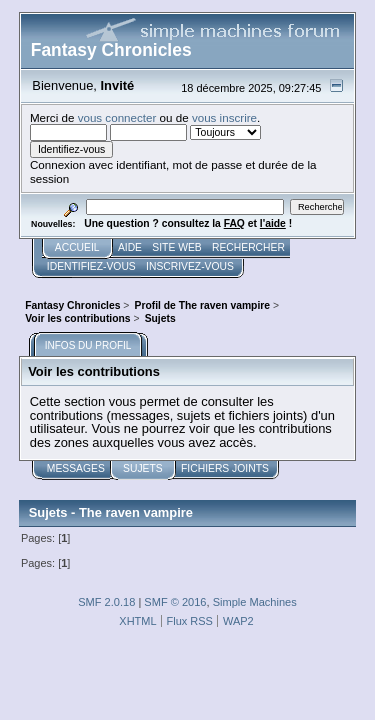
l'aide (273, 223)
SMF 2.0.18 (106, 602)
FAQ (234, 223)
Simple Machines (255, 602)
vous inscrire (224, 117)
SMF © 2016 (175, 602)
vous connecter (117, 117)
